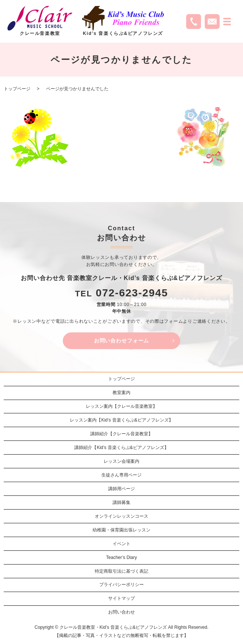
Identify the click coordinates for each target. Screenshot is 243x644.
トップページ (17, 89)
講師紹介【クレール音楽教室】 (121, 434)
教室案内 (121, 393)
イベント (121, 544)
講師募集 (121, 502)
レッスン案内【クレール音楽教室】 (121, 406)
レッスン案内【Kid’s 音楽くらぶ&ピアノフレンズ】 (121, 420)
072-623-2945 (132, 293)
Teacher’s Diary (122, 557)
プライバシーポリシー (121, 585)
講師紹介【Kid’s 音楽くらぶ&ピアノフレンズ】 (121, 448)
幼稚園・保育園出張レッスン (121, 530)
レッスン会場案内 (121, 461)
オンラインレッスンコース (121, 516)
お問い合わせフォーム (121, 341)
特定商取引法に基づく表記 (121, 571)
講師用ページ (121, 489)
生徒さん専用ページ (121, 475)
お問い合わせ (121, 612)
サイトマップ (121, 598)
